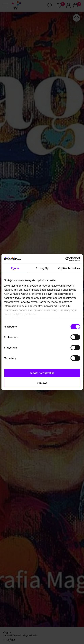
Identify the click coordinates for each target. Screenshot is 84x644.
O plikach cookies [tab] (69, 268)
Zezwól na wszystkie (42, 373)
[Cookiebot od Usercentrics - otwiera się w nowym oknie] (65, 259)
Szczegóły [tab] (42, 268)
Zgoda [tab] (15, 268)
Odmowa (42, 383)
